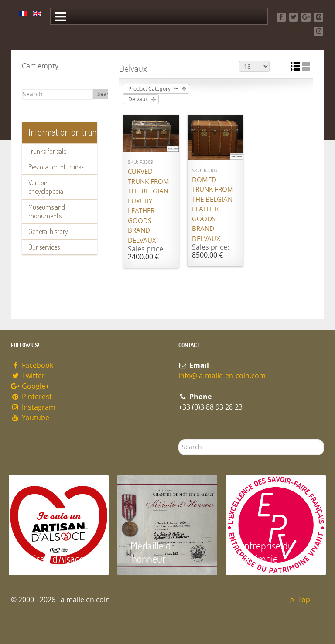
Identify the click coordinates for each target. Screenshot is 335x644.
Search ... (179, 439)
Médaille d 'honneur (151, 552)
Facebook (32, 365)
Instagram (33, 407)
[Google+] (306, 17)
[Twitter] (294, 17)
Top (299, 600)
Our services (44, 247)
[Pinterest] (319, 17)
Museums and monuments (47, 211)
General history (48, 231)
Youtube (30, 418)
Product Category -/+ (153, 89)
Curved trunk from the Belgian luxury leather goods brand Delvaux (149, 206)
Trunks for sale (47, 151)
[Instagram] (319, 31)
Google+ (30, 386)
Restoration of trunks (56, 167)
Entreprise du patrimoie (266, 552)
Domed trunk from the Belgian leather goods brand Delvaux (213, 209)
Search (106, 94)
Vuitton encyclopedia (46, 187)
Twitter (28, 376)
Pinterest (31, 397)
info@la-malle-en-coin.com (222, 376)
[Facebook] (281, 17)
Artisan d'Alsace (53, 558)
